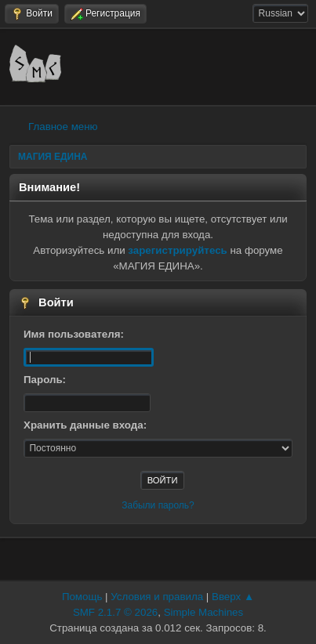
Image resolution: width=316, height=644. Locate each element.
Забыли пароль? (158, 505)
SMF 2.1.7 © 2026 (115, 612)
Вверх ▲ (233, 597)
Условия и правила (157, 597)
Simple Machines (203, 612)
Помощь (82, 597)
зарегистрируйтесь (177, 250)
